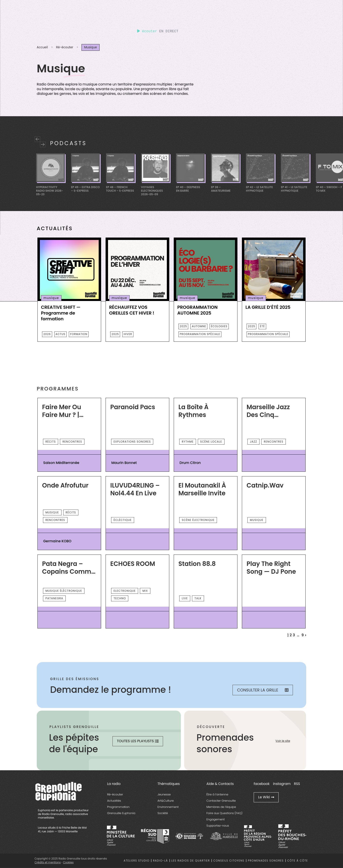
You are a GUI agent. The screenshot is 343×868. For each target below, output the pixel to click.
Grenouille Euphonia (121, 813)
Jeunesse (164, 794)
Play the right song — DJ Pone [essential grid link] (271, 568)
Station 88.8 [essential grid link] (197, 564)
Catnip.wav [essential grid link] (265, 486)
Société (163, 813)
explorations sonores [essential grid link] (132, 442)
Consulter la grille (263, 690)
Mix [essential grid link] (145, 591)
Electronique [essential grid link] (125, 591)
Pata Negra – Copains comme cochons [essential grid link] (68, 568)
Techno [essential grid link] (120, 598)
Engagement (216, 819)
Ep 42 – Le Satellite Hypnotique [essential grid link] (259, 189)
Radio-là (160, 861)
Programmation (118, 807)
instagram (282, 784)
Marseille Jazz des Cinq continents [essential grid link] (268, 411)
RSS (297, 784)
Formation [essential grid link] (79, 334)
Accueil (42, 47)
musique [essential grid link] (52, 512)
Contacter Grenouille (221, 801)
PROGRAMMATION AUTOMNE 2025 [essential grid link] (197, 310)
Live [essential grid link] (185, 598)
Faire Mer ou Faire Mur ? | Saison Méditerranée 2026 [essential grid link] (63, 411)
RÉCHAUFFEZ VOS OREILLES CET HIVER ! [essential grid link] (132, 310)
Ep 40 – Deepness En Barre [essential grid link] (188, 189)
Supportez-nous (218, 826)
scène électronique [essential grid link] (198, 520)
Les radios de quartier (191, 861)
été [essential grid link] (262, 326)
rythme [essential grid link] (188, 442)
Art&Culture (166, 801)
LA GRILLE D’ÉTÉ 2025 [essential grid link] (268, 307)
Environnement (168, 807)
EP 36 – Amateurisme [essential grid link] (221, 189)
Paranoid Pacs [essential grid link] (133, 407)
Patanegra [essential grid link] (54, 598)
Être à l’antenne (217, 794)
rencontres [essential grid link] (72, 442)
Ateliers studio (137, 861)
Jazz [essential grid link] (253, 442)
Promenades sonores (266, 861)
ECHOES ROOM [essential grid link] (133, 564)
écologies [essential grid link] (219, 326)
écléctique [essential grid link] (123, 520)
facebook (262, 784)
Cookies (68, 862)
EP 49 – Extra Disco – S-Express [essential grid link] (85, 189)
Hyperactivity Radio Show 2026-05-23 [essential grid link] (50, 191)
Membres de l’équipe (221, 807)
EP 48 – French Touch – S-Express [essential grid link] (120, 189)
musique (51, 298)
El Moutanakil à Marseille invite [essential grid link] (202, 490)
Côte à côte (298, 861)
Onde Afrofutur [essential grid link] (65, 486)
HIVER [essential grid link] (128, 334)
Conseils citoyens (229, 861)
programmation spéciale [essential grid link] (200, 334)
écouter (147, 31)
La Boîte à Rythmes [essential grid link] (193, 411)
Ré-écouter (65, 47)
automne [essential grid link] (199, 326)
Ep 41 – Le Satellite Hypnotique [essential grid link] (294, 189)
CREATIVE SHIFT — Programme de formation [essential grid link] (61, 313)
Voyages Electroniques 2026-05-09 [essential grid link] (152, 191)
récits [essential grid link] (51, 442)
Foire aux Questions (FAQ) (225, 813)
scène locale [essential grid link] (211, 442)
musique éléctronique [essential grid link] (64, 591)
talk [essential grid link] (198, 598)
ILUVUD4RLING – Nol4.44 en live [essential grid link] (135, 490)
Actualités (114, 801)
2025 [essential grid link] (115, 334)
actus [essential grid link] (60, 334)
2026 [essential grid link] (47, 334)
